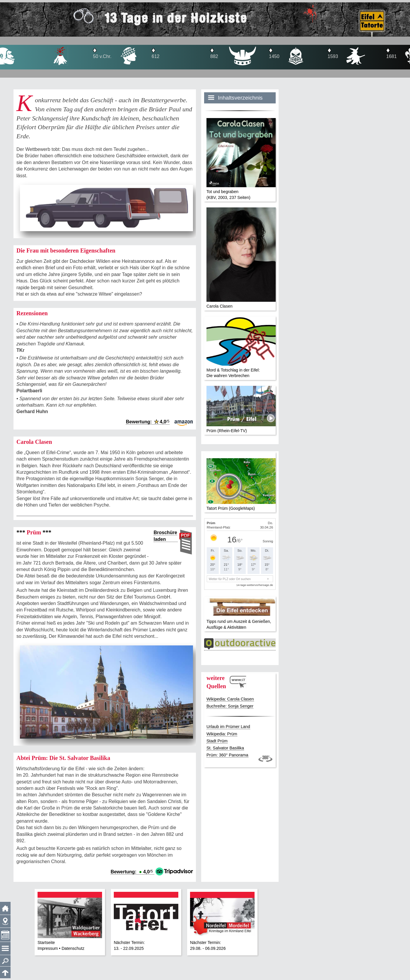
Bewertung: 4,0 (148, 422)
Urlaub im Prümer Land (228, 727)
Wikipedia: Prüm (222, 734)
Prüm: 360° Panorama (227, 755)
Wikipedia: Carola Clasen (230, 699)
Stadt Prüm (217, 741)
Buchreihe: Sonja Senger (230, 706)
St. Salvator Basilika (225, 748)
